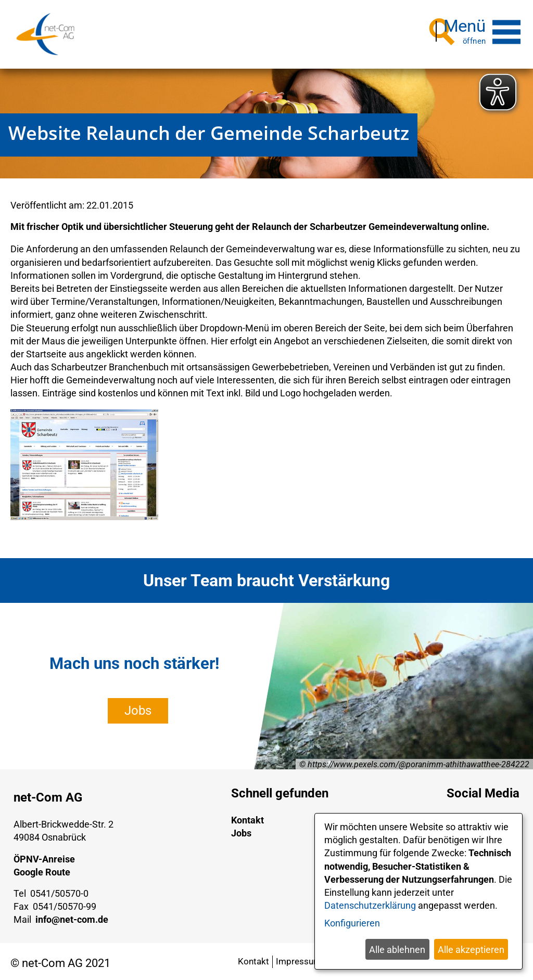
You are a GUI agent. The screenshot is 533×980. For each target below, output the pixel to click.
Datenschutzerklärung (370, 905)
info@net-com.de (72, 916)
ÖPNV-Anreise (44, 855)
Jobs (138, 707)
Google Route (42, 868)
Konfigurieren (352, 923)
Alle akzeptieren (471, 950)
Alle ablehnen (397, 950)
